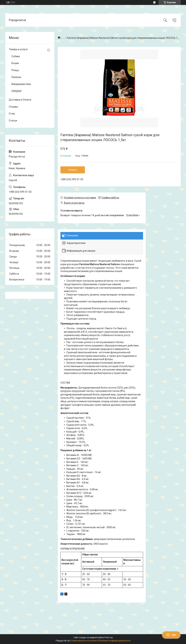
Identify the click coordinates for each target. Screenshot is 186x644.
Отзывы (13, 107)
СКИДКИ (16, 91)
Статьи (13, 121)
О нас (12, 114)
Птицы (15, 70)
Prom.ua (109, 638)
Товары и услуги (18, 49)
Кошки (15, 63)
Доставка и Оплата (20, 100)
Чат (171, 635)
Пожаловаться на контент (84, 641)
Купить (73, 170)
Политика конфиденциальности (115, 641)
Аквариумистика (21, 84)
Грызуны (16, 77)
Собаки (16, 56)
